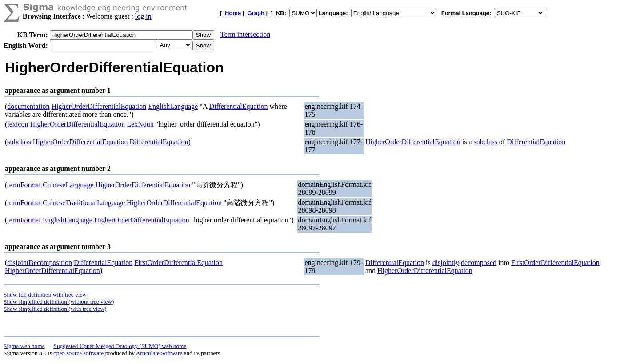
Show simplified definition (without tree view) (59, 302)
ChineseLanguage (68, 185)
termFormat (24, 185)
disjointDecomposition (40, 263)
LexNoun (140, 124)
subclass (19, 142)
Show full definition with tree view (45, 295)
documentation (28, 106)
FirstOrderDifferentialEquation (178, 263)
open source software (78, 353)
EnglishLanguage (173, 106)
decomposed (479, 263)
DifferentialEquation (238, 106)
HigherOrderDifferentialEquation (99, 106)
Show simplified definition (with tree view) (55, 309)
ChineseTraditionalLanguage (84, 203)
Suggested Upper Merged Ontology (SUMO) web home (120, 346)
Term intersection (245, 34)
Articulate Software (159, 353)
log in (143, 16)
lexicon (18, 124)
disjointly (446, 263)
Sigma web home (24, 346)
